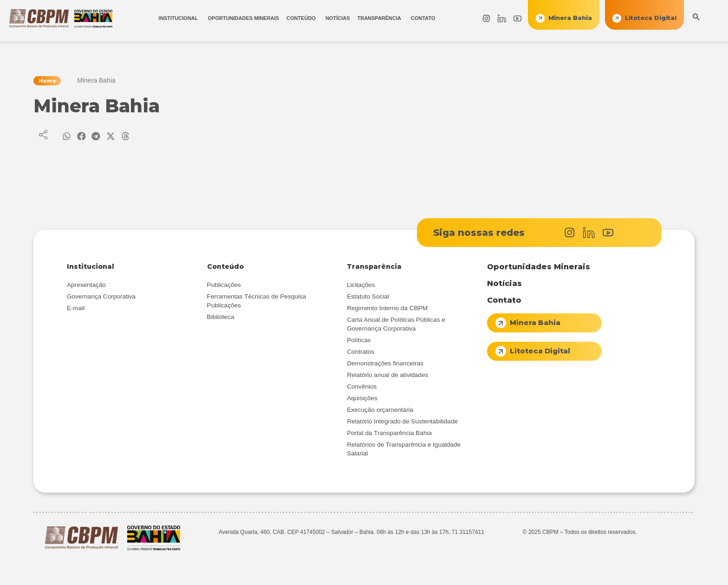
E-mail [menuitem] (76, 309)
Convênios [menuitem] (362, 388)
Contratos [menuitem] (361, 353)
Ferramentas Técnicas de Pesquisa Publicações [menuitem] (257, 302)
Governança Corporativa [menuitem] (101, 298)
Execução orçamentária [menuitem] (380, 411)
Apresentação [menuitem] (86, 286)
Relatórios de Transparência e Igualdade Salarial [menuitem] (404, 450)
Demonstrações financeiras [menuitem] (385, 365)
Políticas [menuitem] (359, 341)
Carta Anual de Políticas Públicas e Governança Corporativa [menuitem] (396, 325)
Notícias (504, 285)
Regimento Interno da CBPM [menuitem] (387, 309)
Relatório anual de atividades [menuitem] (387, 376)
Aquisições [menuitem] (362, 400)
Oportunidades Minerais (539, 268)
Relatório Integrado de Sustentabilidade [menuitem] (402, 423)
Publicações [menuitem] (224, 286)
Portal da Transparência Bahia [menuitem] (389, 434)
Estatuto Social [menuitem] (368, 298)
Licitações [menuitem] (361, 286)
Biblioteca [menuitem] (221, 318)
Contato (504, 302)
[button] (67, 137)
